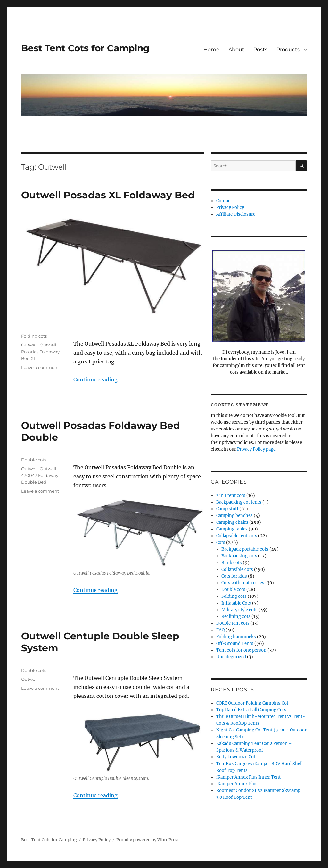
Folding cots (34, 336)
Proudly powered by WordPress (148, 840)
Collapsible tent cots (237, 536)
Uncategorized (231, 657)
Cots (221, 542)
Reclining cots (236, 617)
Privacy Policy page (256, 449)
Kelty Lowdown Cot (236, 757)
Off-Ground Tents (235, 643)
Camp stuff (227, 509)
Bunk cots (232, 563)
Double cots (34, 460)
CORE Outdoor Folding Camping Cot (252, 703)
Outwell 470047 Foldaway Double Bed (40, 475)
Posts (260, 50)
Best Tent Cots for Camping (85, 48)
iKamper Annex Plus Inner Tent (248, 777)
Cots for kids (234, 576)
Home (211, 50)
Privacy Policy (230, 208)
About (236, 50)
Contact (224, 201)
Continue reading (95, 380)
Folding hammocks (236, 637)
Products (288, 50)
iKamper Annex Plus (237, 784)
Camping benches (234, 516)
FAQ (220, 630)
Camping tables (232, 529)
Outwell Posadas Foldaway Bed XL (40, 352)
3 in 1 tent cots (231, 495)
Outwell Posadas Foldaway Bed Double (101, 431)
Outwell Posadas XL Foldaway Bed (108, 195)
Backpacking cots (239, 556)
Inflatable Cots (236, 603)
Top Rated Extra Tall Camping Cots (251, 710)
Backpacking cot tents (239, 502)
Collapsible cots (237, 569)
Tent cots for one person (241, 650)
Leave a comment (40, 367)
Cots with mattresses (243, 583)
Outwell (29, 345)
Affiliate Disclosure (236, 214)
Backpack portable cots (245, 549)
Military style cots (239, 610)
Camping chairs (232, 522)
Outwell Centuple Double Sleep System (100, 642)
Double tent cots (233, 623)
